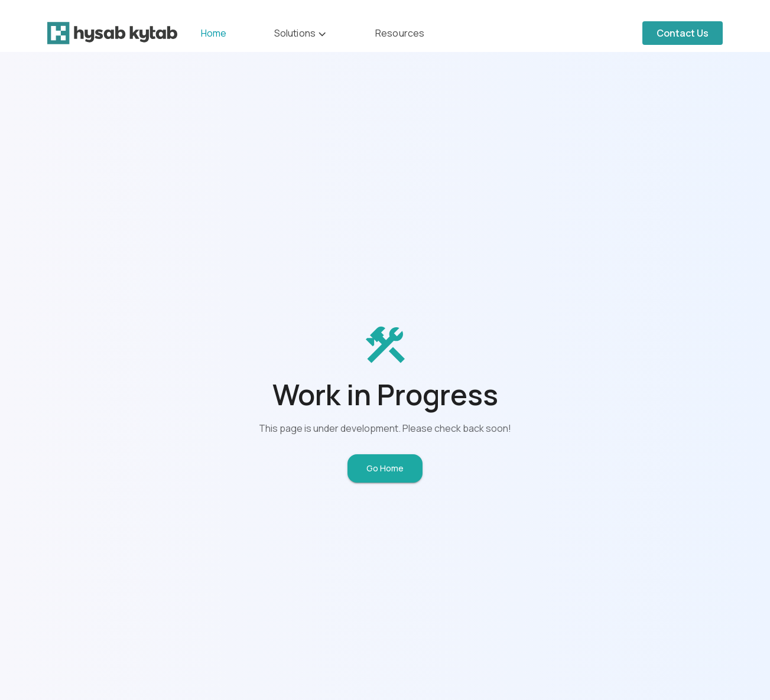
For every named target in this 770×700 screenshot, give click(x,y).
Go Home (385, 468)
